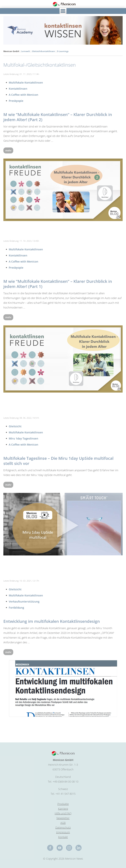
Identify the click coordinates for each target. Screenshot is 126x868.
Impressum (63, 832)
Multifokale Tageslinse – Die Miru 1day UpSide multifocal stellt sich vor (58, 461)
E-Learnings (63, 51)
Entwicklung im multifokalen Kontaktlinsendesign (52, 621)
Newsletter (63, 818)
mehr (8, 150)
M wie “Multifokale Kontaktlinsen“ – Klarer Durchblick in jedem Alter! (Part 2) (58, 117)
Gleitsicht (15, 426)
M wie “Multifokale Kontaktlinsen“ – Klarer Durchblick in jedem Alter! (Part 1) (58, 284)
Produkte (63, 804)
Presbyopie (16, 101)
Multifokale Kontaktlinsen (26, 83)
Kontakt (63, 837)
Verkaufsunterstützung (24, 601)
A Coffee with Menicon (23, 95)
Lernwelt (26, 51)
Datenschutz (63, 828)
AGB (63, 823)
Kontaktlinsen (18, 89)
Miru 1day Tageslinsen (23, 438)
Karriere (63, 809)
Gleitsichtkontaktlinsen (43, 51)
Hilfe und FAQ (63, 813)
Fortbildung (16, 608)
